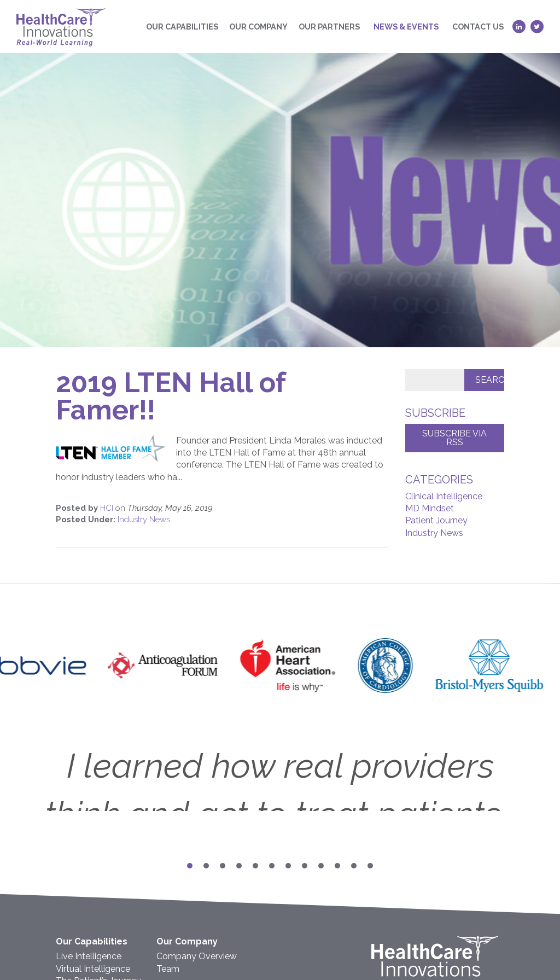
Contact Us (478, 26)
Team (168, 969)
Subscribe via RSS (454, 438)
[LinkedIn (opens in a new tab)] (519, 26)
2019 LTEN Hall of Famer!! (171, 396)
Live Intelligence (89, 956)
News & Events (406, 26)
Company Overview (197, 956)
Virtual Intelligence (93, 969)
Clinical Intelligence (444, 496)
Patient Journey (436, 520)
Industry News (144, 520)
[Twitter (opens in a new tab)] (537, 26)
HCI (108, 508)
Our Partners (329, 26)
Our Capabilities (182, 26)
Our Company (258, 26)
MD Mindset (430, 508)
